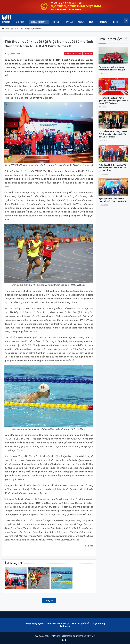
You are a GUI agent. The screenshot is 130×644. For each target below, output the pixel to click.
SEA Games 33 (88, 53)
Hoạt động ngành (35, 624)
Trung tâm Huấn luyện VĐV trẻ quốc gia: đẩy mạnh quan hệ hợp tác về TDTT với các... (113, 101)
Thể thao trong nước (73, 53)
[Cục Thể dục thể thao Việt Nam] (7, 17)
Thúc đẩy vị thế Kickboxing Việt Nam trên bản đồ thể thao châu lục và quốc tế (113, 168)
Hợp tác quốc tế (80, 624)
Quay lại (49, 601)
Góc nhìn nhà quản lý (58, 624)
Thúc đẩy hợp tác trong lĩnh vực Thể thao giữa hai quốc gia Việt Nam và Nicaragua (113, 134)
